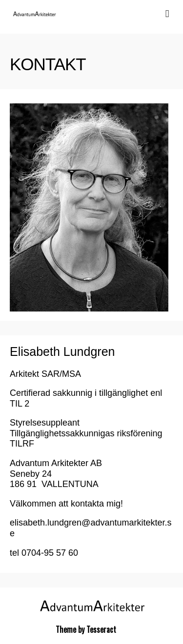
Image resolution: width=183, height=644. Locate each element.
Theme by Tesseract (86, 629)
